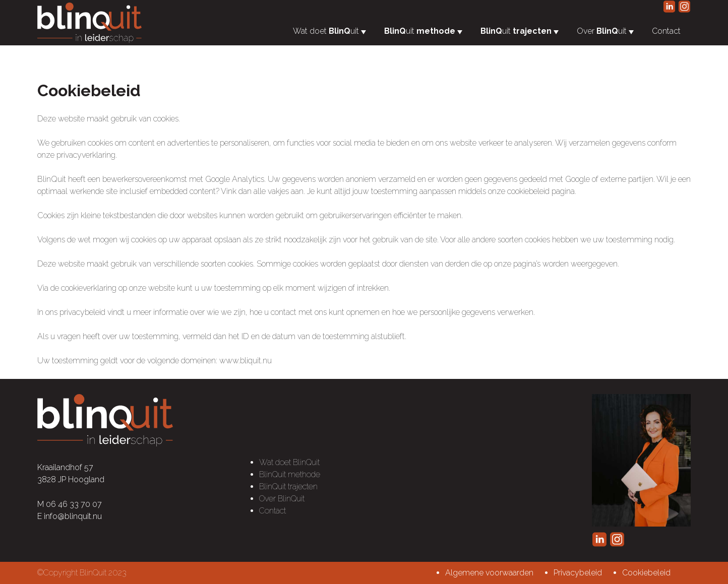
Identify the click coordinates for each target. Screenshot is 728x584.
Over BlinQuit (282, 499)
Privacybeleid (578, 573)
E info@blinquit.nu (70, 516)
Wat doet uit (326, 31)
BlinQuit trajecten (288, 486)
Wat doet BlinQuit (289, 462)
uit (420, 31)
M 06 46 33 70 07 (70, 504)
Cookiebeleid (646, 573)
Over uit (602, 31)
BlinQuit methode (290, 474)
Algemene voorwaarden (489, 573)
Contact (666, 31)
